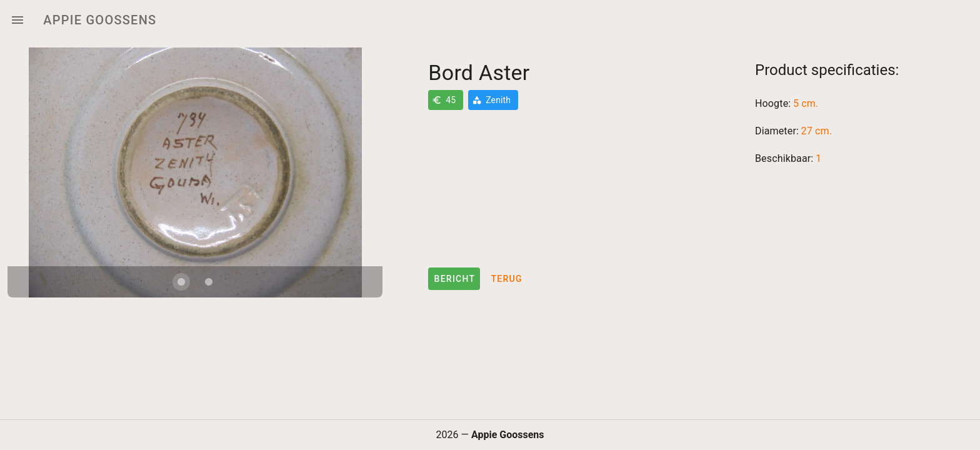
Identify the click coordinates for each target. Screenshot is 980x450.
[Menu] (17, 20)
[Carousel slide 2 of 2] (209, 282)
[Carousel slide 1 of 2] (181, 282)
